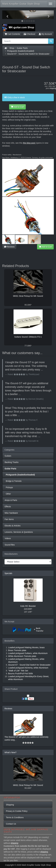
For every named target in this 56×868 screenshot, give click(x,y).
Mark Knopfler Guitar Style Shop (21, 4)
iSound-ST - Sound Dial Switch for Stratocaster (28, 54)
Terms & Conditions (15, 817)
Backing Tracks (12, 462)
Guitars (8, 456)
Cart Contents (12, 34)
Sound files (10, 545)
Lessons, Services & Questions (19, 532)
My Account (45, 34)
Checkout (29, 34)
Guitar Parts (22, 48)
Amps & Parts (11, 500)
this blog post (29, 143)
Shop (12, 48)
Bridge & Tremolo (13, 481)
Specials (8, 573)
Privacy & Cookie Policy (17, 811)
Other (8, 494)
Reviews (9, 247)
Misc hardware (11, 513)
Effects (8, 507)
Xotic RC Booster (28, 606)
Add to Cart (17, 107)
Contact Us (11, 824)
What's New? (10, 752)
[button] (6, 15)
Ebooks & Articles (13, 526)
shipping (53, 88)
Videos (8, 538)
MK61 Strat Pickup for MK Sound (28, 785)
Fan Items (9, 519)
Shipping (10, 805)
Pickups (9, 487)
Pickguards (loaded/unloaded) (21, 51)
